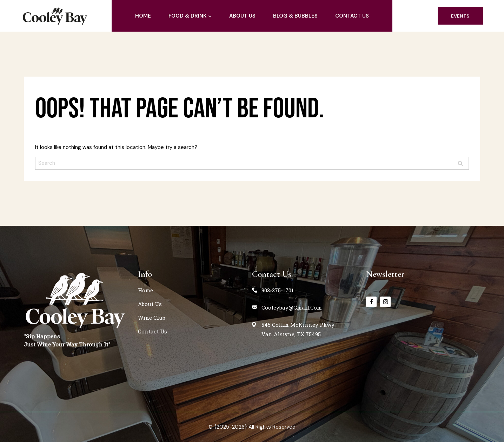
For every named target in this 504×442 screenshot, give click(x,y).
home (143, 16)
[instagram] (385, 302)
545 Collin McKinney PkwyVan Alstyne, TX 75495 (298, 329)
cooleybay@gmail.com (292, 307)
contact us (352, 16)
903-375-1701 (278, 290)
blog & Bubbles (295, 16)
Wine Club (152, 318)
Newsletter (385, 274)
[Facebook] (371, 302)
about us (242, 16)
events (460, 16)
